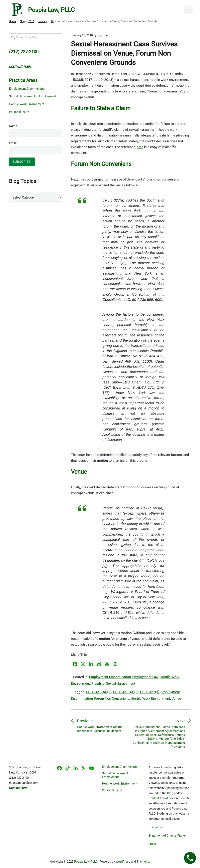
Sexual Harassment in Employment (32, 96)
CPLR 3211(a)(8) (126, 692)
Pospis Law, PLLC (86, 862)
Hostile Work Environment (150, 698)
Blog (170, 793)
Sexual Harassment (121, 683)
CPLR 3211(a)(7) (99, 692)
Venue (176, 698)
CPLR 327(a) (150, 692)
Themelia (143, 862)
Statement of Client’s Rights (167, 836)
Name (13, 126)
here (140, 147)
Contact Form (158, 798)
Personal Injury (19, 112)
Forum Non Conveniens (112, 698)
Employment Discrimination (110, 677)
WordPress (123, 862)
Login (152, 844)
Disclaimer (156, 827)
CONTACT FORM (20, 67)
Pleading (98, 683)
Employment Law (145, 677)
